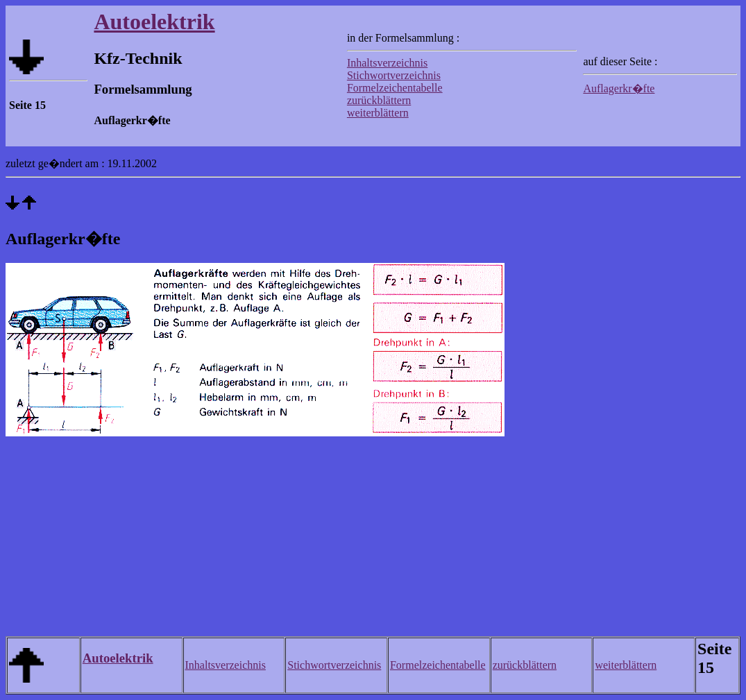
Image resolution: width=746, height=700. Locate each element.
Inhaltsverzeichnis (387, 63)
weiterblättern (378, 113)
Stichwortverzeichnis (394, 75)
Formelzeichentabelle (395, 88)
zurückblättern (379, 100)
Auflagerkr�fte (619, 88)
